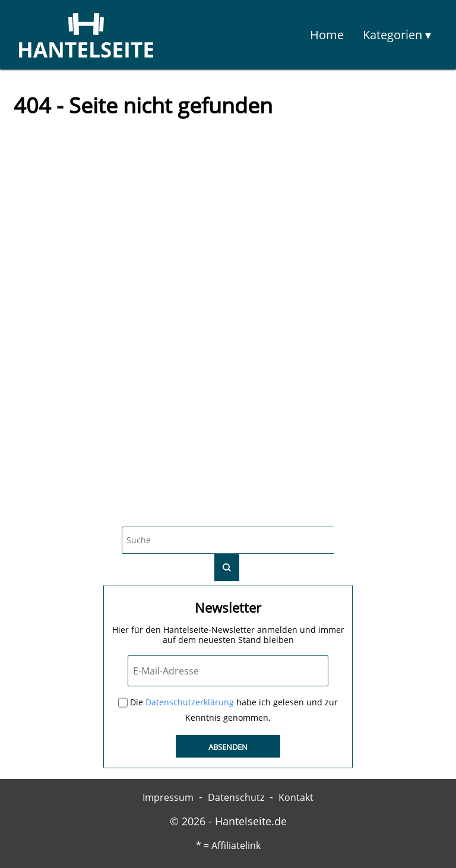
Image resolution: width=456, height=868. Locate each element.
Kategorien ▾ (397, 35)
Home (327, 35)
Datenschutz (236, 797)
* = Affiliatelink (228, 845)
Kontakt (296, 797)
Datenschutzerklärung (190, 702)
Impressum (168, 797)
